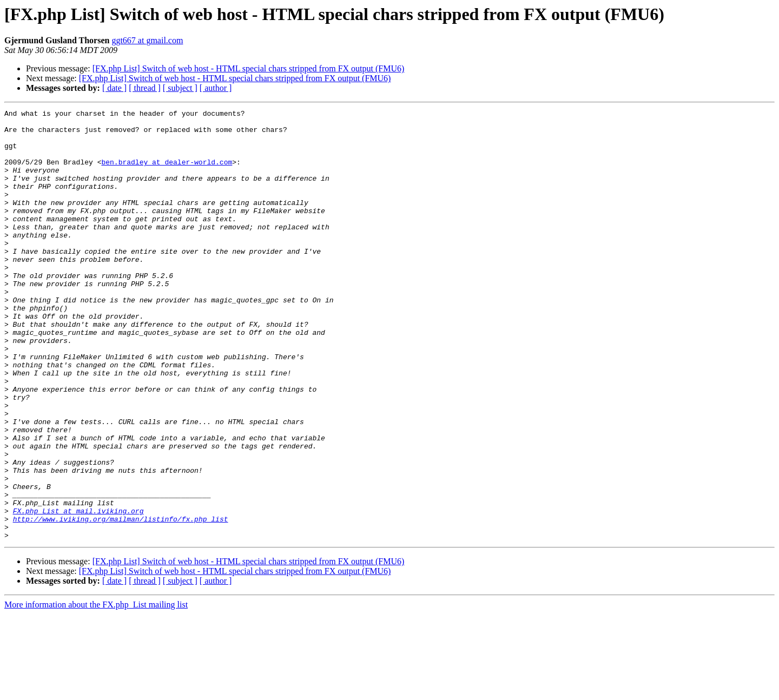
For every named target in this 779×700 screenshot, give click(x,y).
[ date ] (114, 88)
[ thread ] (145, 88)
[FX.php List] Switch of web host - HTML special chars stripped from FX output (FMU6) (249, 68)
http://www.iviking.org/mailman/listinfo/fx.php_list (121, 602)
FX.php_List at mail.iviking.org (78, 592)
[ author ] (216, 88)
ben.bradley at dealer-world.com (167, 173)
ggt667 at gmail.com (147, 40)
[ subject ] (180, 88)
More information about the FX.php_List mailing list (96, 691)
